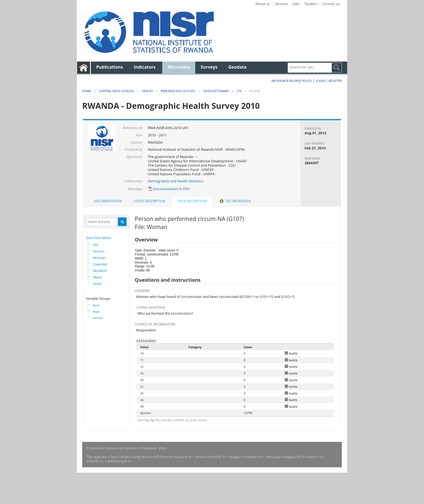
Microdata (179, 67)
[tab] (108, 201)
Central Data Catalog (117, 91)
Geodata (237, 67)
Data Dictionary (216, 91)
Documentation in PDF (169, 189)
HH (96, 245)
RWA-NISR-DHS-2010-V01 (178, 91)
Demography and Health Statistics (176, 181)
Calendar (100, 264)
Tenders (311, 4)
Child (97, 284)
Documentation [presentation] (108, 201)
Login (320, 81)
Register (335, 81)
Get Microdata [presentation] (235, 201)
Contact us (331, 4)
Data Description (99, 238)
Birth (96, 305)
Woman (99, 258)
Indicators (145, 67)
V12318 (255, 91)
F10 (239, 91)
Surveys (209, 67)
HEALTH (147, 91)
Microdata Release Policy (292, 81)
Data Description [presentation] (192, 201)
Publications (110, 67)
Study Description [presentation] (150, 201)
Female (98, 318)
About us (263, 4)
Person (99, 251)
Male (96, 312)
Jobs (296, 4)
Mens (97, 277)
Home (87, 91)
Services (281, 4)
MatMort (100, 271)
